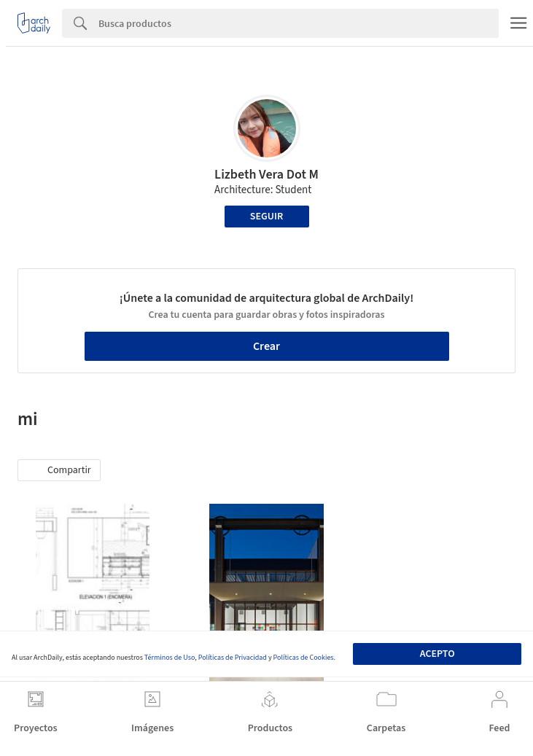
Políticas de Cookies (304, 658)
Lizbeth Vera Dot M (266, 175)
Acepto (437, 654)
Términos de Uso (170, 658)
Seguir (266, 217)
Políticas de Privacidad (233, 658)
